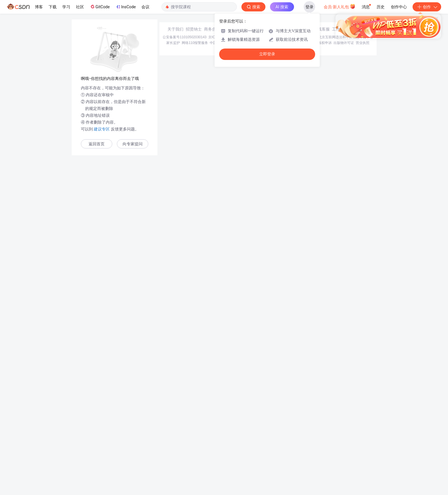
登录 (309, 7)
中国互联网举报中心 (225, 454)
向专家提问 (133, 144)
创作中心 (399, 7)
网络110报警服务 (195, 454)
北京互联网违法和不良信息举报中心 (346, 448)
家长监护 (173, 454)
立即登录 (267, 54)
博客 (39, 7)
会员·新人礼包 (340, 6)
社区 (80, 7)
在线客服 (322, 440)
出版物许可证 (344, 454)
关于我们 (175, 440)
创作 (427, 7)
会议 (145, 7)
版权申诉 (325, 454)
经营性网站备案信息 (301, 448)
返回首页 (97, 144)
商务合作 (212, 440)
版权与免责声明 (304, 454)
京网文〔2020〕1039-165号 (262, 448)
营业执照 (363, 454)
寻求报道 (230, 440)
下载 (53, 7)
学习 (66, 7)
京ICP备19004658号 (224, 448)
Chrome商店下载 (255, 454)
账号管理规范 (280, 454)
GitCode (100, 7)
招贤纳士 (194, 440)
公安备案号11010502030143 (184, 448)
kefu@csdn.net (293, 440)
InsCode (126, 7)
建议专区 (102, 129)
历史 (381, 7)
